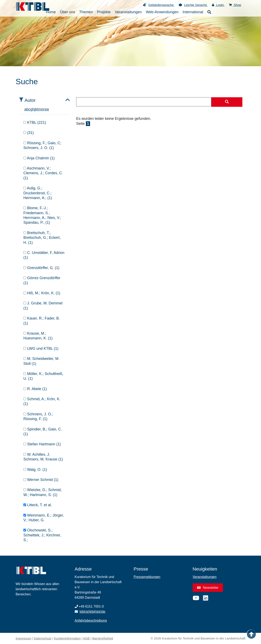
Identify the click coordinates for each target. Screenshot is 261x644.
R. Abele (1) (35, 389)
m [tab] (40, 109)
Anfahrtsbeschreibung (91, 621)
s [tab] (45, 109)
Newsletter (208, 588)
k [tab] (36, 109)
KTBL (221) (35, 123)
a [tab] (25, 109)
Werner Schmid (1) (41, 480)
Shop (235, 5)
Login (218, 5)
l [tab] (38, 109)
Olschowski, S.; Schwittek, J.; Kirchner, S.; (42, 535)
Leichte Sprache (196, 5)
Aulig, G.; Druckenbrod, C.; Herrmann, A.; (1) (38, 193)
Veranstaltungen (205, 577)
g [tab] (31, 109)
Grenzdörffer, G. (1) (41, 268)
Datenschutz (43, 638)
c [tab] (29, 109)
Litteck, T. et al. (38, 505)
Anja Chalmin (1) (39, 158)
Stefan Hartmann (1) (42, 444)
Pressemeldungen (147, 577)
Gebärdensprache (161, 5)
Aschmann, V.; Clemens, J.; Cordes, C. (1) (43, 173)
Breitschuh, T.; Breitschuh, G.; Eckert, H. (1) (42, 238)
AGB (86, 638)
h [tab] (34, 109)
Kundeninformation (67, 638)
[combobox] (144, 102)
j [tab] (35, 109)
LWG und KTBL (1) (41, 348)
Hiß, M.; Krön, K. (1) (42, 293)
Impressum (24, 638)
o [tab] (42, 109)
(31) (29, 133)
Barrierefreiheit (103, 638)
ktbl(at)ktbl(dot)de (92, 612)
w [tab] (48, 109)
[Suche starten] (227, 102)
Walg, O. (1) (35, 470)
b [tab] (28, 109)
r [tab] (44, 109)
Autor (30, 100)
